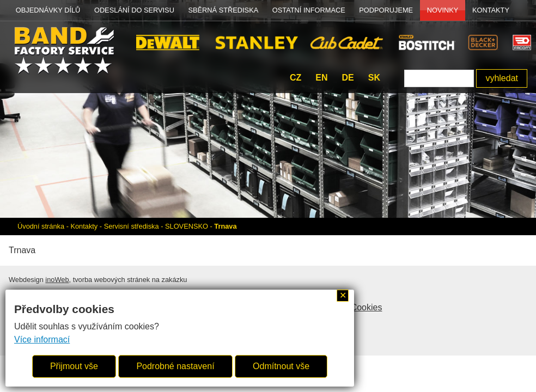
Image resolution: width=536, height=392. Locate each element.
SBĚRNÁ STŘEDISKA (224, 10)
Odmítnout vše (281, 366)
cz (296, 78)
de (348, 78)
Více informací (42, 339)
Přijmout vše (74, 366)
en (321, 78)
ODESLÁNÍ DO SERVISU (134, 10)
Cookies (367, 307)
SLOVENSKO (187, 226)
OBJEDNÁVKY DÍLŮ (48, 10)
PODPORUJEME (386, 10)
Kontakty (491, 10)
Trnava (225, 226)
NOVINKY (443, 10)
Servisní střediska (132, 226)
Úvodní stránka (41, 226)
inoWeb (57, 280)
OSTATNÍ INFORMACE (309, 10)
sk (374, 78)
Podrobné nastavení (175, 366)
